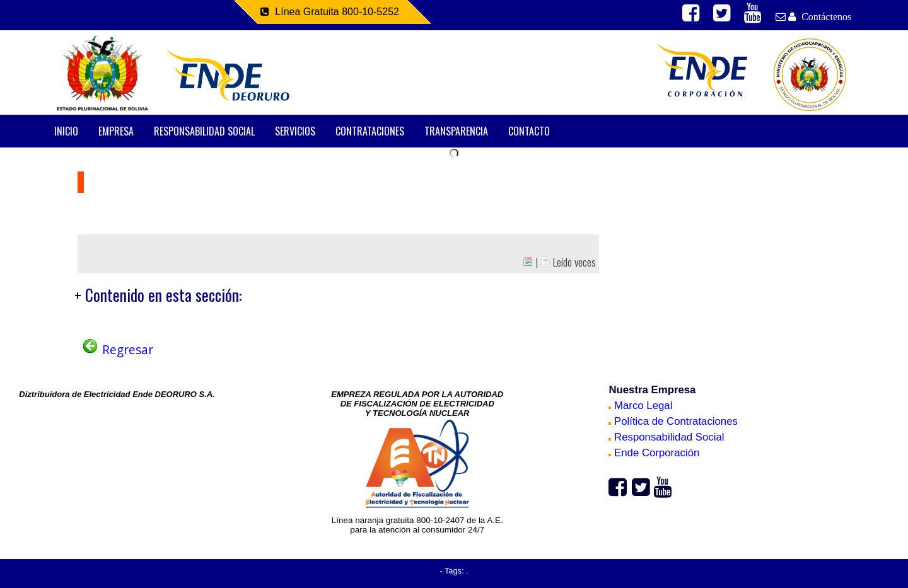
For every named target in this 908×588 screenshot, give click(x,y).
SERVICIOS (295, 131)
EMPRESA (116, 131)
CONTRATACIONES (370, 131)
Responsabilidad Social (666, 437)
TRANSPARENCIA (456, 131)
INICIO (66, 131)
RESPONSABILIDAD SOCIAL (204, 131)
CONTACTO (529, 131)
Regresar (117, 349)
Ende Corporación (654, 453)
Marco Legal (640, 406)
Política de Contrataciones (673, 421)
